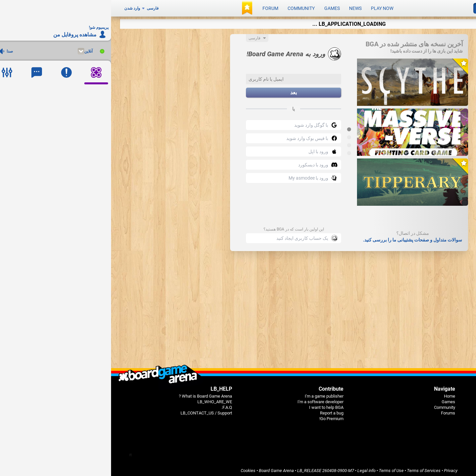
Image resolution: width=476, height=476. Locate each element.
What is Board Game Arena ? (94, 394)
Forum (159, 7)
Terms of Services (313, 468)
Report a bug (221, 411)
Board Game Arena (165, 468)
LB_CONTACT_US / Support (95, 411)
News (244, 7)
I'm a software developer (209, 399)
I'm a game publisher (213, 394)
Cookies (137, 468)
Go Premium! (220, 416)
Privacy (340, 468)
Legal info (255, 468)
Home (338, 394)
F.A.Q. (116, 405)
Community (190, 7)
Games (221, 7)
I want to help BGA (215, 405)
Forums (337, 411)
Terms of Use (280, 468)
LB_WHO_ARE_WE (104, 399)
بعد (182, 90)
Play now (271, 7)
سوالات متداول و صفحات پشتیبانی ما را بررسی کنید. (301, 238)
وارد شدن (21, 7)
